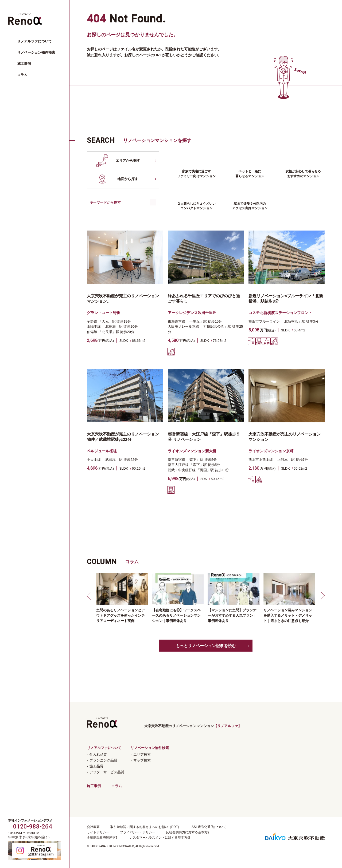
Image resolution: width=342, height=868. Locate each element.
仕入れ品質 (98, 754)
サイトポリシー (98, 832)
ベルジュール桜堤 (102, 451)
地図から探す (128, 179)
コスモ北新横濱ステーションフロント (280, 313)
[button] (90, 596)
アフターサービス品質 (107, 772)
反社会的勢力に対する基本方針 (188, 832)
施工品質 (96, 766)
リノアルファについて (34, 41)
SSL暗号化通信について (209, 827)
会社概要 (93, 827)
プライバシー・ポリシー (138, 832)
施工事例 (24, 64)
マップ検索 (142, 760)
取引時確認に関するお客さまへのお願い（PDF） (146, 827)
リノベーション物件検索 (36, 52)
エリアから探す (128, 160)
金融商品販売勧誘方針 (103, 838)
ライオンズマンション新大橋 (192, 451)
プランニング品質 (103, 760)
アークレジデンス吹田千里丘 (192, 313)
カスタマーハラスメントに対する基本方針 (160, 838)
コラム (22, 75)
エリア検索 (142, 754)
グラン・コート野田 (104, 313)
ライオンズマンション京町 (271, 451)
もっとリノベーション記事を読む (206, 646)
